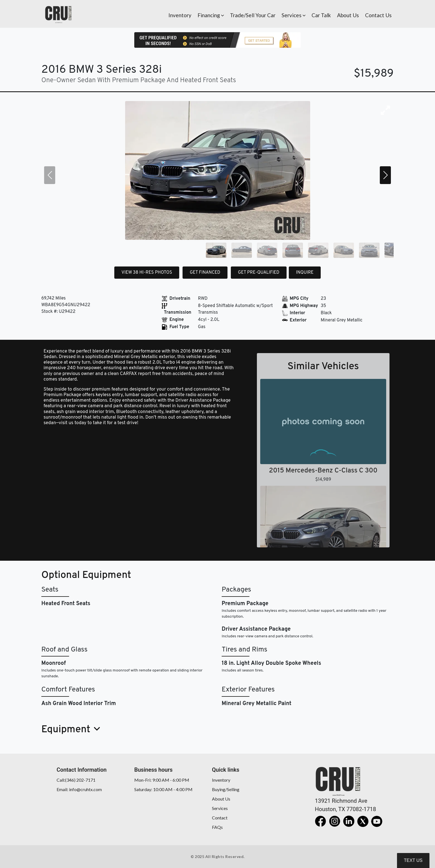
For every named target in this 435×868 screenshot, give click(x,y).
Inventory (221, 780)
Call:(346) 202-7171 (76, 780)
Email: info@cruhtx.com (79, 789)
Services (220, 808)
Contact (220, 818)
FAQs (217, 827)
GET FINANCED (205, 273)
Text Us (413, 860)
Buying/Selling (226, 789)
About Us (221, 799)
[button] (211, 14)
